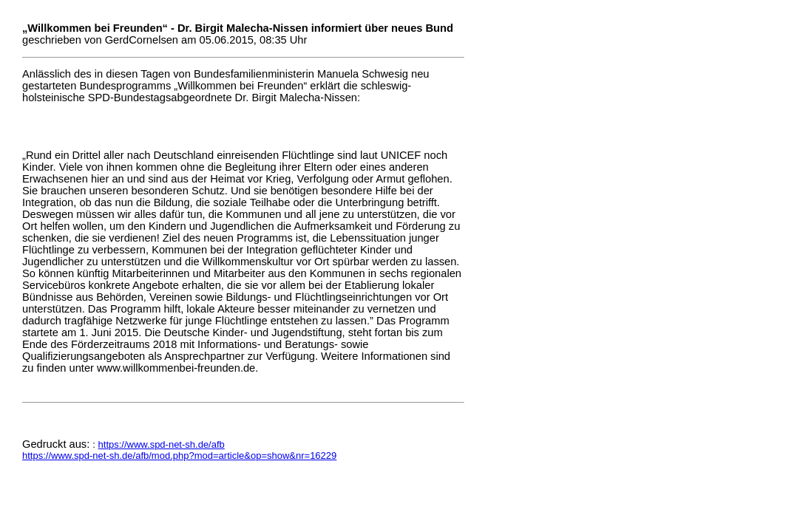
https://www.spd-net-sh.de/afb (162, 444)
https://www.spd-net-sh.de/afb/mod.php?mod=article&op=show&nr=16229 (179, 456)
